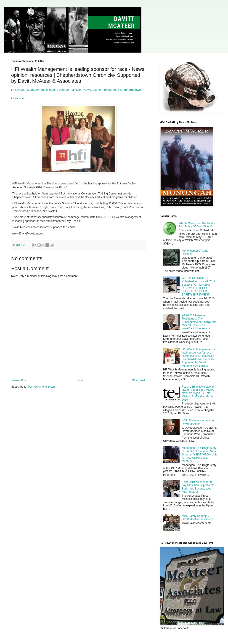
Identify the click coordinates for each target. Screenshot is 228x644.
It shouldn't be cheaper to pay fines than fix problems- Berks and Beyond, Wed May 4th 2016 (199, 487)
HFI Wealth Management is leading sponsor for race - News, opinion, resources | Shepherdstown (76, 90)
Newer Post (19, 380)
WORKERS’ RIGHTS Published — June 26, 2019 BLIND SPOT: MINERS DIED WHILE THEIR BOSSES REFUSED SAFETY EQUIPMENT (199, 286)
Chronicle (18, 98)
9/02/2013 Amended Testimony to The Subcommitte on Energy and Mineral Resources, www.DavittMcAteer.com (199, 322)
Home (79, 380)
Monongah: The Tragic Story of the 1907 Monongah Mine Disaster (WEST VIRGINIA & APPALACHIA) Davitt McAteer (199, 455)
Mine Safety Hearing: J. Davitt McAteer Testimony (197, 518)
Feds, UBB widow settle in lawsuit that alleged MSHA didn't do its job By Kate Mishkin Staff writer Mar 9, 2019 (198, 393)
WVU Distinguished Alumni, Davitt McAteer (199, 422)
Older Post (138, 380)
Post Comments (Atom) (42, 387)
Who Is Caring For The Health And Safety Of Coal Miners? (197, 225)
